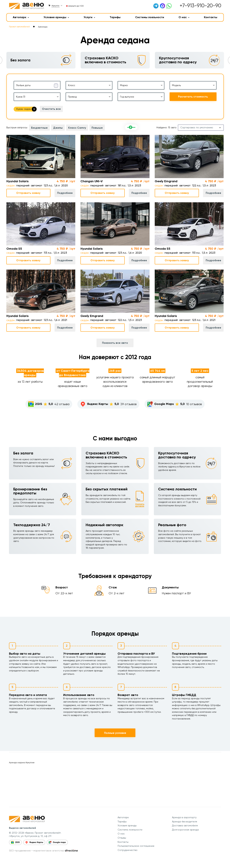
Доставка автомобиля (185, 825)
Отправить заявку (28, 193)
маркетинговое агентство (49, 851)
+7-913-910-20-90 (200, 5)
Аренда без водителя (185, 821)
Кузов (21, 97)
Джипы (58, 128)
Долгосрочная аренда (185, 830)
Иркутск (56, 6)
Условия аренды (56, 17)
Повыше (97, 128)
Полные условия (115, 733)
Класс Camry (77, 128)
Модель (176, 85)
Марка (124, 85)
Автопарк (21, 17)
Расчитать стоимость (193, 97)
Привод (72, 97)
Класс (72, 85)
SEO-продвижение (20, 851)
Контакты (211, 17)
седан (11, 185)
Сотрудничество (128, 850)
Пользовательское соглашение (136, 846)
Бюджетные (39, 128)
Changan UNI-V (92, 181)
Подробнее (65, 193)
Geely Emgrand (166, 181)
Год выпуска (127, 97)
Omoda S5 (14, 249)
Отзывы (122, 838)
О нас (184, 17)
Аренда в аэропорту (184, 817)
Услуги (89, 17)
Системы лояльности (150, 17)
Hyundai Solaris (18, 181)
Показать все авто (115, 343)
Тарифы (115, 17)
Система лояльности (130, 830)
